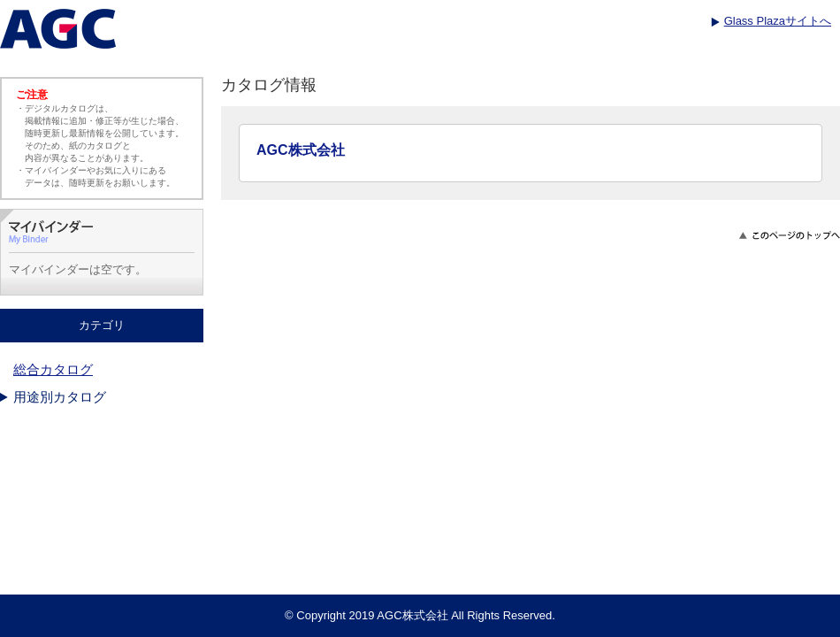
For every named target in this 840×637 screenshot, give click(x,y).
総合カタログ (53, 369)
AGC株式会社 (301, 150)
